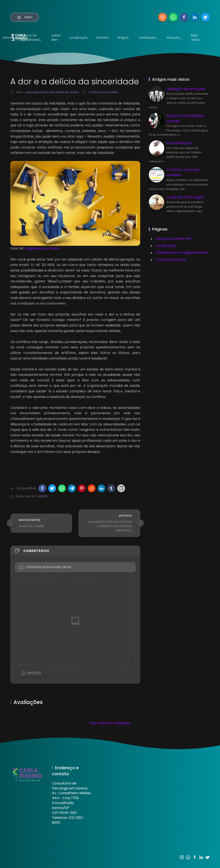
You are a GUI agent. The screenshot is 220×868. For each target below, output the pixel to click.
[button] (42, 488)
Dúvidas (102, 38)
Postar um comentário (103, 92)
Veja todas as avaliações (110, 723)
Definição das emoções (186, 89)
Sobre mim (56, 38)
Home (7, 38)
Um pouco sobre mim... (175, 239)
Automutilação (179, 143)
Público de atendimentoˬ (31, 38)
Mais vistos (195, 38)
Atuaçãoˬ (174, 38)
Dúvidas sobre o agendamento (182, 253)
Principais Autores (171, 260)
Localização (78, 38)
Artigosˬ (123, 38)
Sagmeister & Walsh (42, 248)
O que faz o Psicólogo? (185, 197)
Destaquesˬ (148, 38)
